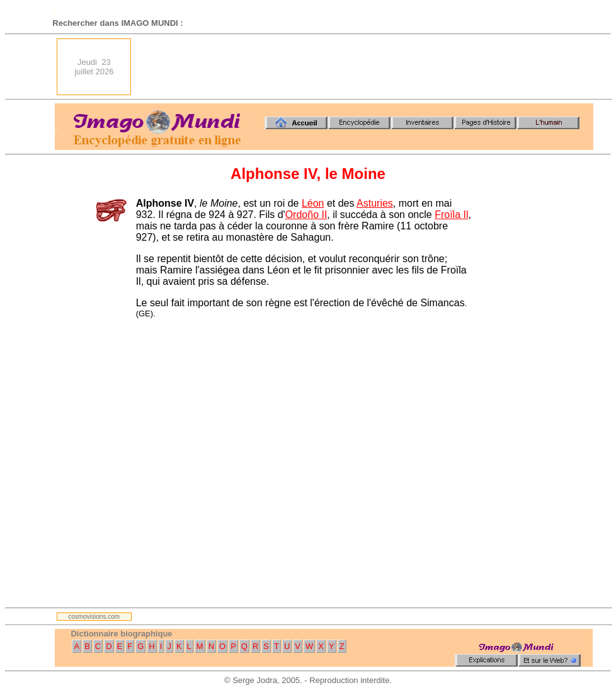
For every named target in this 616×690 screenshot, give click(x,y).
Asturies (375, 203)
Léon (313, 203)
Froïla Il (451, 215)
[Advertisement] (368, 67)
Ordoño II (306, 215)
